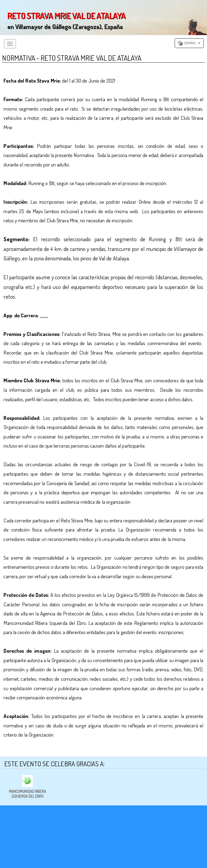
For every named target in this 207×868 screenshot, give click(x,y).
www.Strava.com (56, 319)
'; (103, 18)
